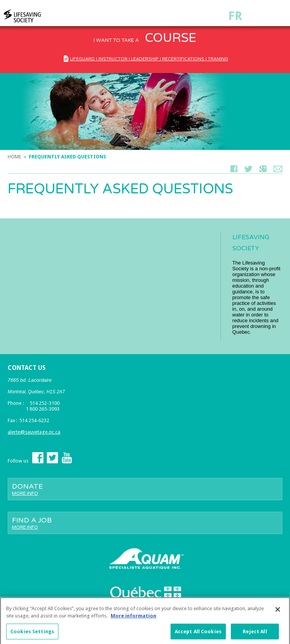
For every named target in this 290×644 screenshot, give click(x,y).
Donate (145, 489)
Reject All (255, 633)
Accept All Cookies (198, 633)
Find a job (145, 523)
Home (14, 157)
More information (133, 618)
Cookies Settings (32, 633)
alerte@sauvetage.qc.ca (34, 432)
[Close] (278, 611)
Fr (235, 16)
